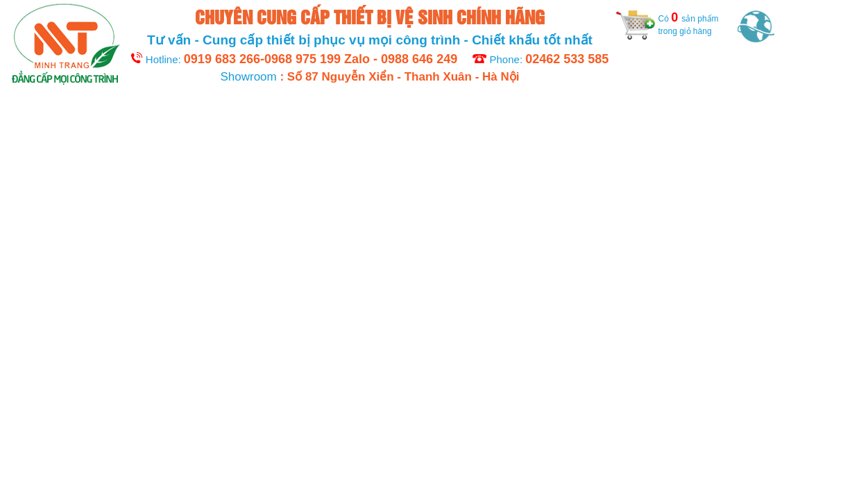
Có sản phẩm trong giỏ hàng (667, 24)
